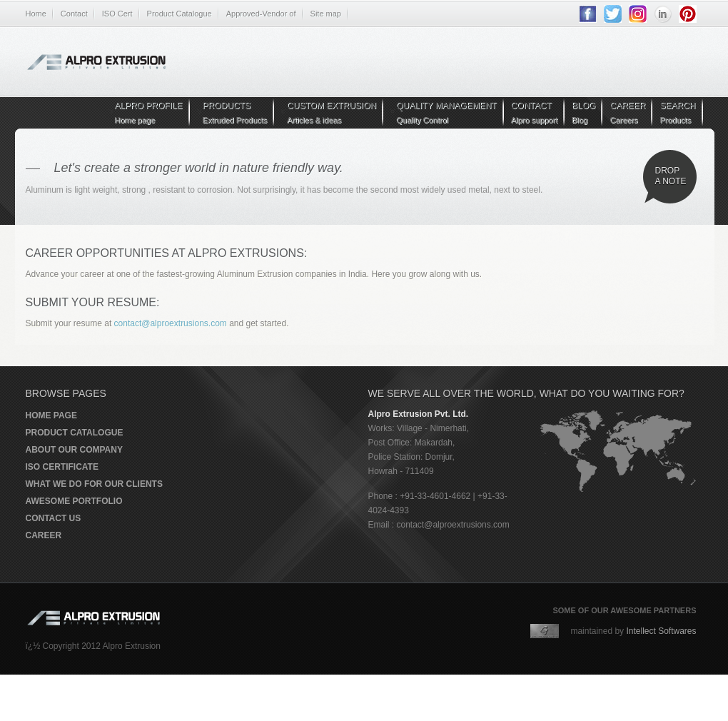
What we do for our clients (94, 484)
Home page (51, 415)
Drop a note (671, 176)
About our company (74, 450)
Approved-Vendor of (261, 14)
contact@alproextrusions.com (172, 323)
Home (36, 14)
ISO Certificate (62, 467)
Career (44, 535)
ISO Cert (117, 14)
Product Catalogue (180, 14)
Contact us (54, 518)
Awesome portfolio (74, 501)
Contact (74, 14)
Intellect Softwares (661, 631)
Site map (326, 14)
